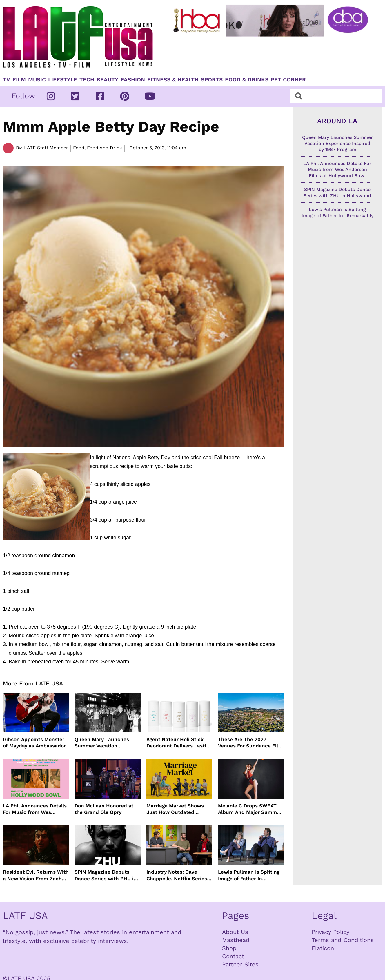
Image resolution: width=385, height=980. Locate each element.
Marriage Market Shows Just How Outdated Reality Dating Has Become (179, 809)
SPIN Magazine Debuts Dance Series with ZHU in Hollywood (106, 875)
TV (7, 80)
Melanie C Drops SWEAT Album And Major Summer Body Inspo (250, 809)
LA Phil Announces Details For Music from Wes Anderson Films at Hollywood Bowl (35, 809)
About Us (235, 932)
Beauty (107, 80)
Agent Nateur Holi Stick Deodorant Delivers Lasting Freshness (179, 743)
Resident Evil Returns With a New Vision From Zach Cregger (36, 875)
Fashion (133, 80)
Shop (229, 948)
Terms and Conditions (343, 940)
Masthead (236, 940)
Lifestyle (63, 80)
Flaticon (323, 948)
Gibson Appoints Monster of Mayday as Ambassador (34, 743)
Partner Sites (240, 964)
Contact (233, 956)
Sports (212, 80)
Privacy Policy (330, 932)
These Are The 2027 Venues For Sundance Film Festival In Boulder (250, 743)
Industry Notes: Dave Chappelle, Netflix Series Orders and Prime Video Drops (177, 875)
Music (37, 80)
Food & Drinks (247, 80)
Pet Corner (288, 80)
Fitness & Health (173, 80)
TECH (87, 80)
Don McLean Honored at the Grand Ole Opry (104, 809)
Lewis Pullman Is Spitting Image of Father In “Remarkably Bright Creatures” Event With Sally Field (249, 875)
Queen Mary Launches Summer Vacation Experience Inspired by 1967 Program (103, 743)
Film (19, 80)
